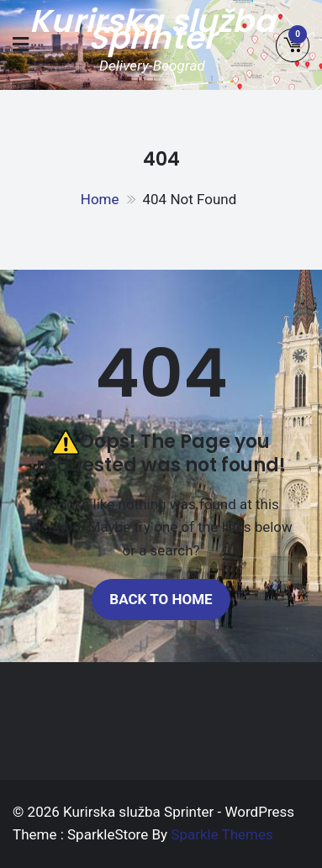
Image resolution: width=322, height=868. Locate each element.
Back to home (161, 599)
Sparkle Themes (222, 834)
